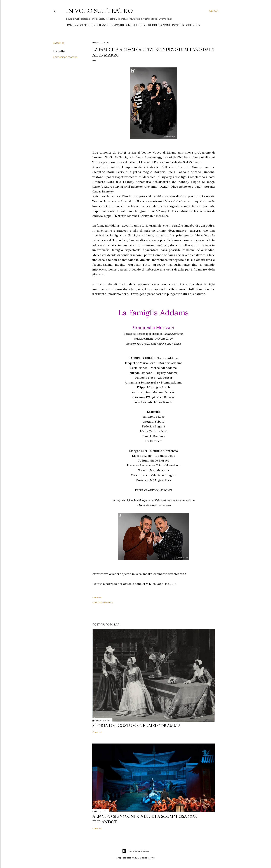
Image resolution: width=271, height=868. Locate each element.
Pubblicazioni (159, 25)
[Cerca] (214, 11)
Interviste (103, 25)
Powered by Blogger (136, 851)
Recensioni (85, 25)
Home (70, 25)
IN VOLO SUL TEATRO (99, 11)
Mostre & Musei (125, 25)
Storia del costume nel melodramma (136, 725)
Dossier (178, 25)
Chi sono (193, 25)
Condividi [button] (59, 43)
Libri (142, 25)
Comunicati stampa (65, 57)
